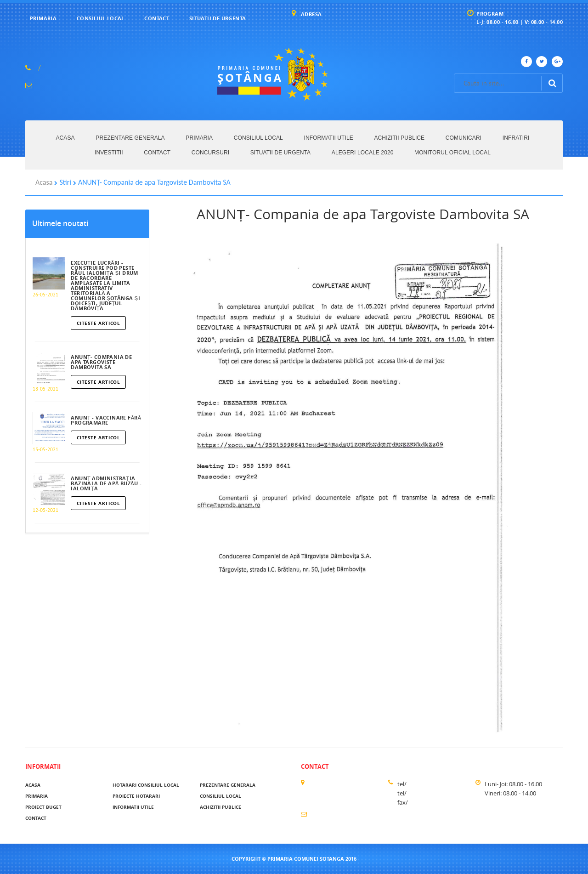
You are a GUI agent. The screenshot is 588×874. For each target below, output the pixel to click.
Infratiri (516, 138)
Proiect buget (43, 807)
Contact (157, 18)
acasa (33, 785)
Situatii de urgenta (218, 18)
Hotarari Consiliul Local (146, 785)
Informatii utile (328, 138)
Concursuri (210, 153)
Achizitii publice (400, 138)
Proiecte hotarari (136, 796)
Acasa (65, 138)
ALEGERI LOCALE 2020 (363, 153)
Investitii (109, 153)
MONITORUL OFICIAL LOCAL (452, 153)
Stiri (65, 182)
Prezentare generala (130, 138)
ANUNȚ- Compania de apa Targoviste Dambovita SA (154, 182)
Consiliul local (101, 18)
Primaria (43, 18)
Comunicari (464, 138)
